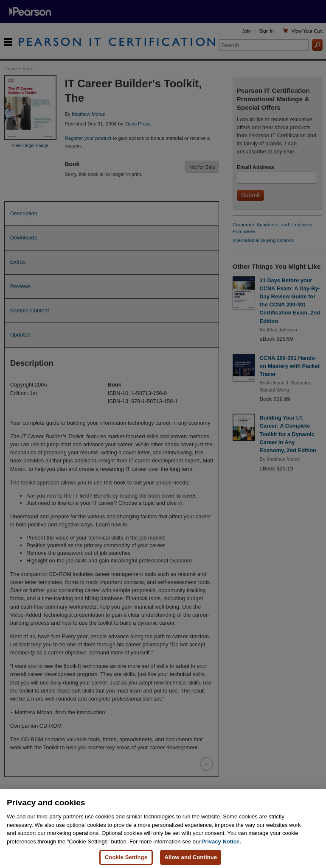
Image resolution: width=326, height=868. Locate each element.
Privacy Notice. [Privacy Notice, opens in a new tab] (221, 844)
